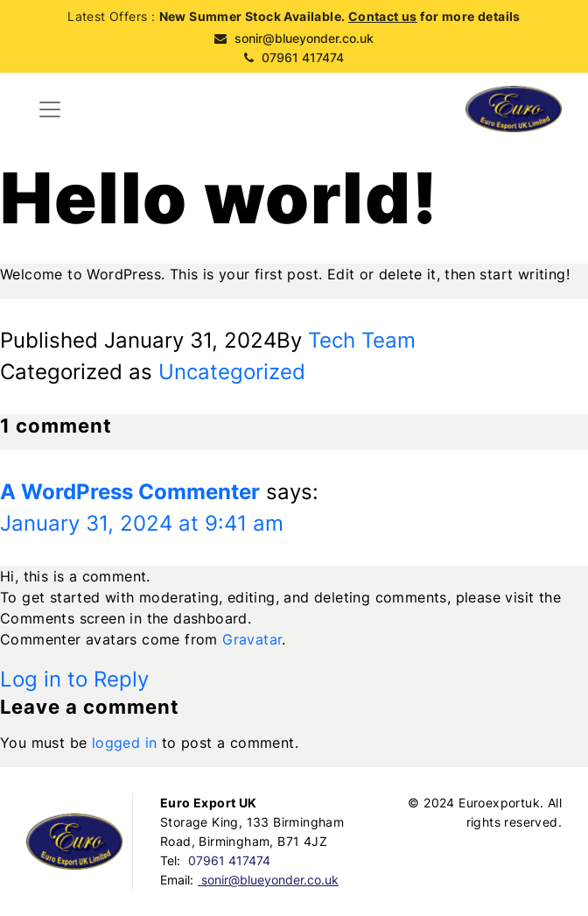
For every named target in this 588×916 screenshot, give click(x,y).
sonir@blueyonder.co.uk (294, 38)
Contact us (383, 16)
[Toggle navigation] (50, 109)
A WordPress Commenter (130, 492)
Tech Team (362, 340)
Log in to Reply (74, 679)
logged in (125, 743)
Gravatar (252, 639)
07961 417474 (294, 57)
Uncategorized (232, 372)
